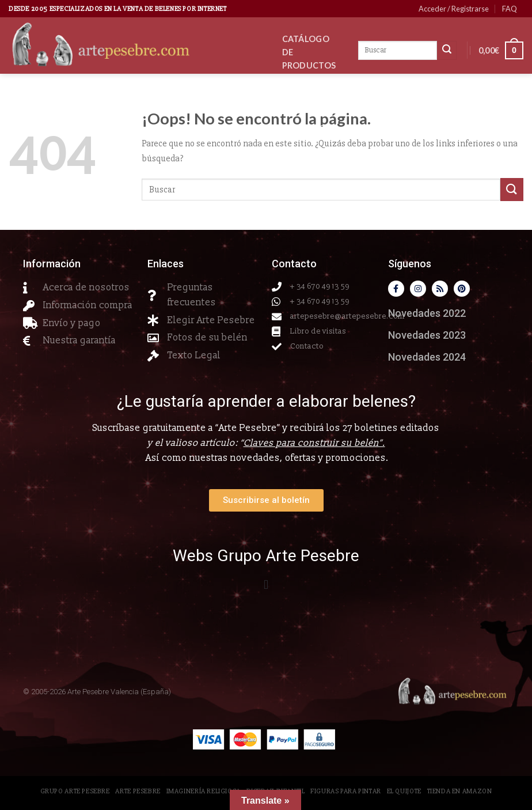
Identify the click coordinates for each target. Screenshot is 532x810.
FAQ (510, 9)
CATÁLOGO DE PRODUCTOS (309, 52)
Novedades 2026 (315, 97)
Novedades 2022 (427, 313)
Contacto (313, 128)
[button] (266, 585)
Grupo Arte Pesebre (75, 791)
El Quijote (404, 791)
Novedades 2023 (427, 335)
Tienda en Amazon (460, 791)
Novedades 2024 (427, 357)
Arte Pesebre (138, 791)
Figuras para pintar (346, 791)
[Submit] (512, 189)
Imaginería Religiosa (204, 791)
